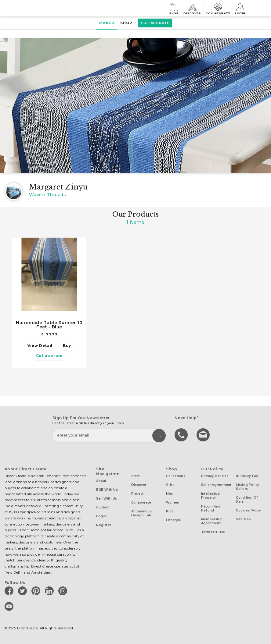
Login (240, 8)
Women (173, 503)
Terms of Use (213, 533)
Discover (180, 8)
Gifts (170, 485)
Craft (135, 477)
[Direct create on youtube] (10, 607)
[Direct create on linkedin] (50, 591)
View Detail (39, 346)
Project (137, 494)
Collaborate (212, 8)
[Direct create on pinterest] (37, 591)
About (101, 481)
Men (170, 494)
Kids (170, 512)
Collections (175, 477)
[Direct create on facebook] (10, 591)
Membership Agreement (212, 522)
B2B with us (107, 490)
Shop (156, 8)
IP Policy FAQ (247, 477)
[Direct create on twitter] (23, 591)
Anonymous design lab (141, 514)
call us (182, 435)
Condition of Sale (247, 500)
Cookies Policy (248, 511)
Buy (68, 346)
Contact (103, 508)
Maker (104, 23)
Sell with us (107, 499)
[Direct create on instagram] (64, 591)
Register (104, 526)
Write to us (204, 435)
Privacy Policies (215, 477)
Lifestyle (173, 521)
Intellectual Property (211, 496)
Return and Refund (211, 509)
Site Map (243, 520)
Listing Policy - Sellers (249, 487)
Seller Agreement (216, 485)
